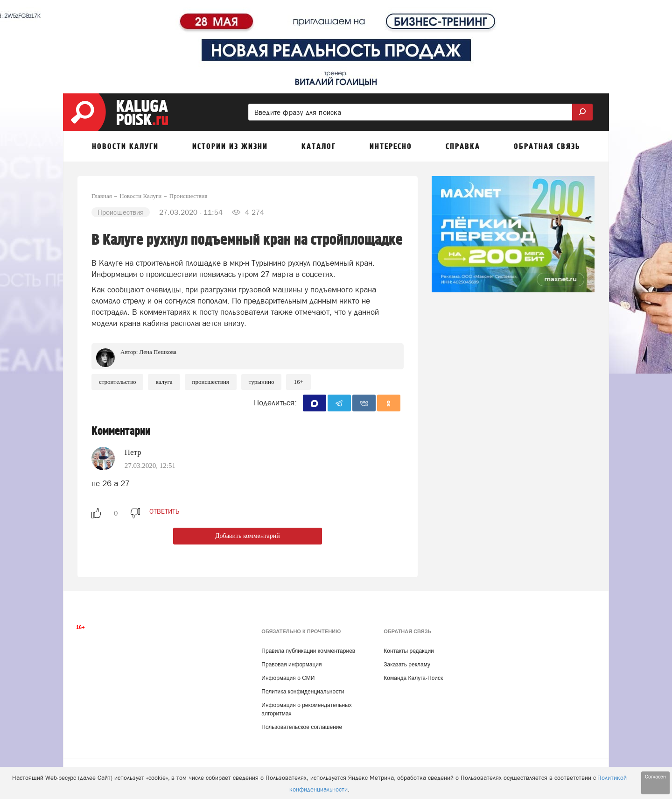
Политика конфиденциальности (303, 692)
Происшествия (211, 382)
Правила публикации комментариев (308, 651)
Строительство (117, 382)
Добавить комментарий (248, 536)
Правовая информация (291, 665)
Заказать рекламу (407, 665)
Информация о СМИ (288, 678)
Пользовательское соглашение (302, 727)
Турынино (262, 382)
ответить (164, 511)
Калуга (164, 382)
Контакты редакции (409, 651)
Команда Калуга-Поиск (413, 678)
